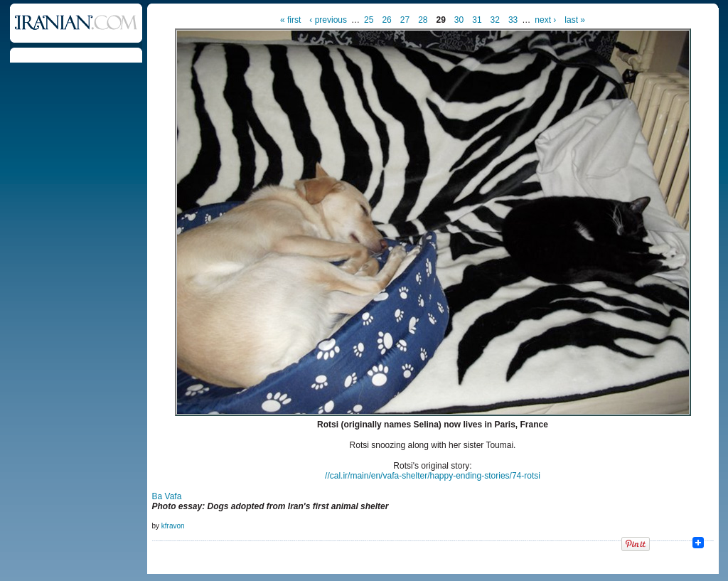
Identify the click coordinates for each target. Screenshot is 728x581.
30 (459, 20)
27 (405, 20)
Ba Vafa (167, 496)
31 (477, 20)
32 (495, 20)
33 (513, 20)
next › (545, 20)
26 (386, 20)
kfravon (173, 526)
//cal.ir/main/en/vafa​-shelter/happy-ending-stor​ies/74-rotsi (433, 476)
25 (369, 20)
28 (423, 20)
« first (290, 20)
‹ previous (328, 20)
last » (575, 20)
